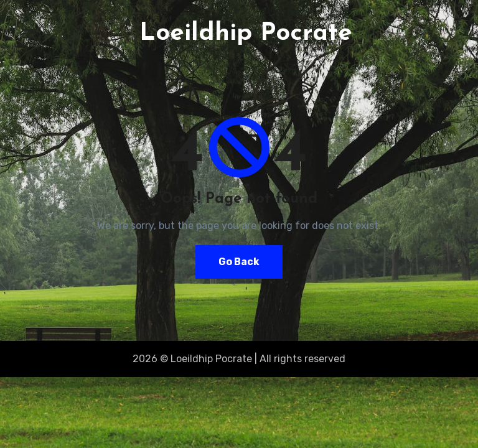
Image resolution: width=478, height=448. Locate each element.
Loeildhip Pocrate (246, 34)
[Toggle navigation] (29, 34)
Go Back (239, 262)
